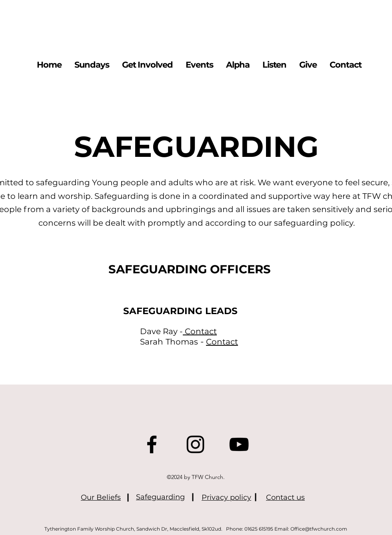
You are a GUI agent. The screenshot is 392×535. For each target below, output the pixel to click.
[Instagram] (195, 444)
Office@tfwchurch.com (319, 529)
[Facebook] (152, 444)
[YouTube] (239, 444)
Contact (201, 331)
